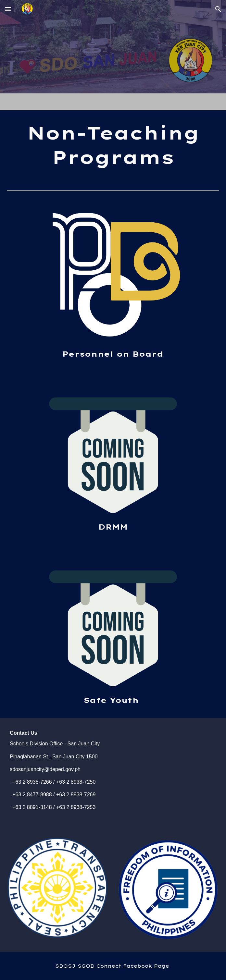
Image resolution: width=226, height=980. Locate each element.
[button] (8, 9)
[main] (113, 145)
